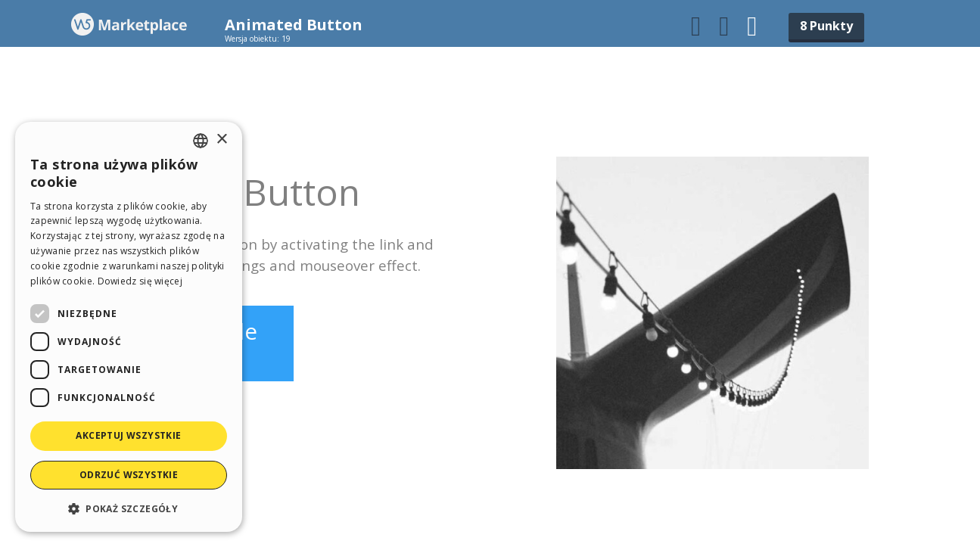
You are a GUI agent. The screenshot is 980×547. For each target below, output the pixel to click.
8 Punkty (826, 26)
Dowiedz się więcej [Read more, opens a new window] (140, 281)
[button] (129, 508)
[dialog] (129, 327)
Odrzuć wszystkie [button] (129, 475)
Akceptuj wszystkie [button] (128, 435)
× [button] (221, 140)
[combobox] (201, 141)
